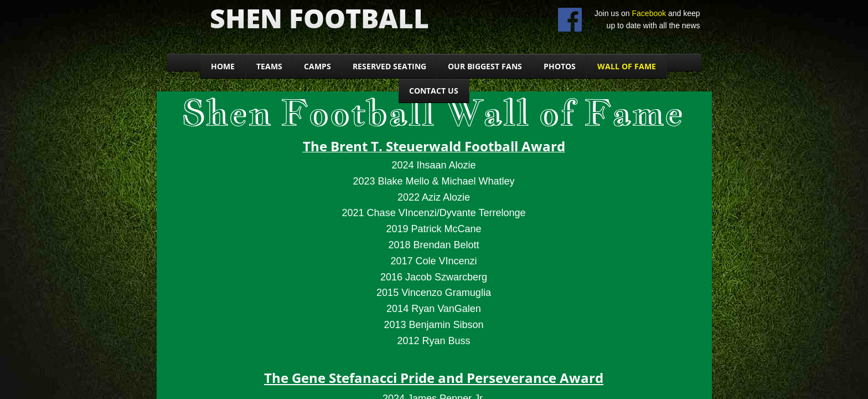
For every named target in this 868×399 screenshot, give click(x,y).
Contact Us (434, 91)
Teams (269, 66)
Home (223, 66)
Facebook (649, 13)
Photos (560, 66)
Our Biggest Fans (485, 66)
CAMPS (317, 66)
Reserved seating (389, 66)
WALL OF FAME (627, 66)
